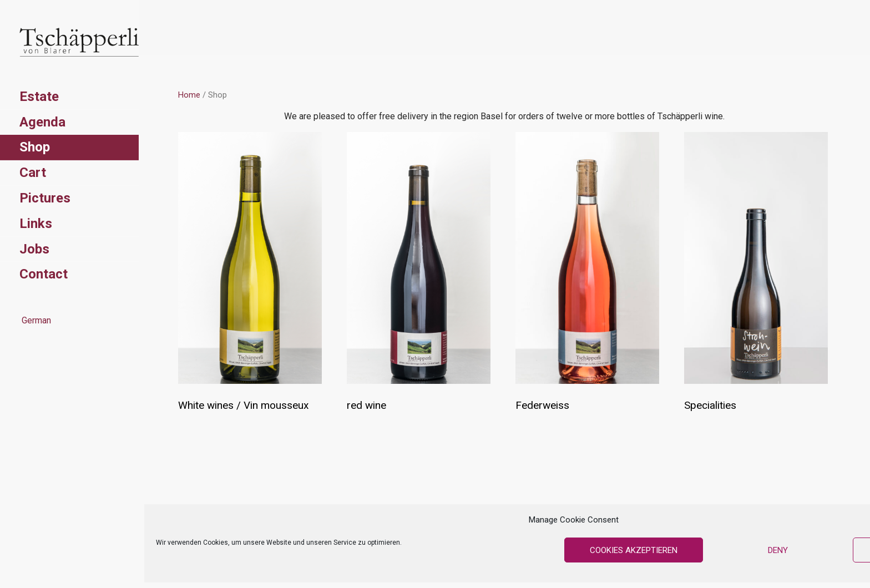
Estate (39, 97)
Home (189, 95)
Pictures (45, 198)
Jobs (34, 249)
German (35, 320)
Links (36, 224)
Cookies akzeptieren (634, 550)
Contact (44, 274)
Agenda (42, 122)
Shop (35, 147)
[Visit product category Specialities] (756, 275)
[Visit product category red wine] (419, 275)
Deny (778, 550)
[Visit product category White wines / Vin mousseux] (250, 275)
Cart (33, 173)
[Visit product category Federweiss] (587, 275)
